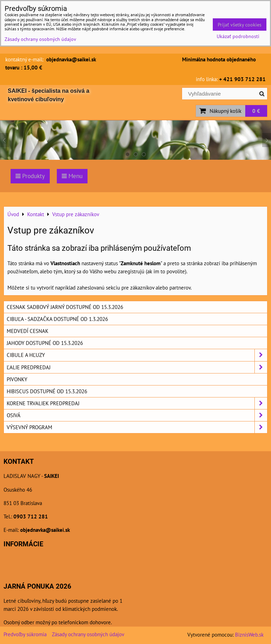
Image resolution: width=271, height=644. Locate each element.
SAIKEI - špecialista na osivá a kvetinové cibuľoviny (49, 95)
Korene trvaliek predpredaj (137, 403)
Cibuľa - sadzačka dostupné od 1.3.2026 (57, 319)
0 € (256, 111)
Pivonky (17, 379)
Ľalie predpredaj (137, 367)
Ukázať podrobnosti (238, 36)
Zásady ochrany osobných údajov (88, 634)
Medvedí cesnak (28, 331)
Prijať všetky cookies (240, 25)
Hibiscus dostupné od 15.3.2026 (47, 391)
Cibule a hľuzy (137, 355)
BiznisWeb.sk (249, 634)
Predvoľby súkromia (25, 634)
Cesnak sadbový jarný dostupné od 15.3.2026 (65, 307)
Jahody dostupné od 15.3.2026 (45, 343)
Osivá (137, 415)
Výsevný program (137, 427)
